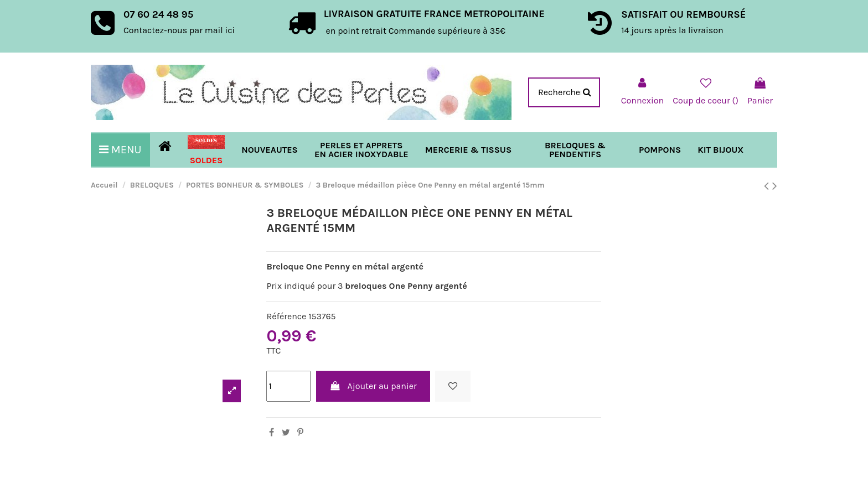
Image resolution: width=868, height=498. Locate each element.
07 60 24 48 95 (158, 14)
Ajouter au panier (373, 386)
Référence (286, 316)
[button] (468, 150)
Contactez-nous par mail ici (179, 30)
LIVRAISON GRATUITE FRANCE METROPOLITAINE (434, 14)
